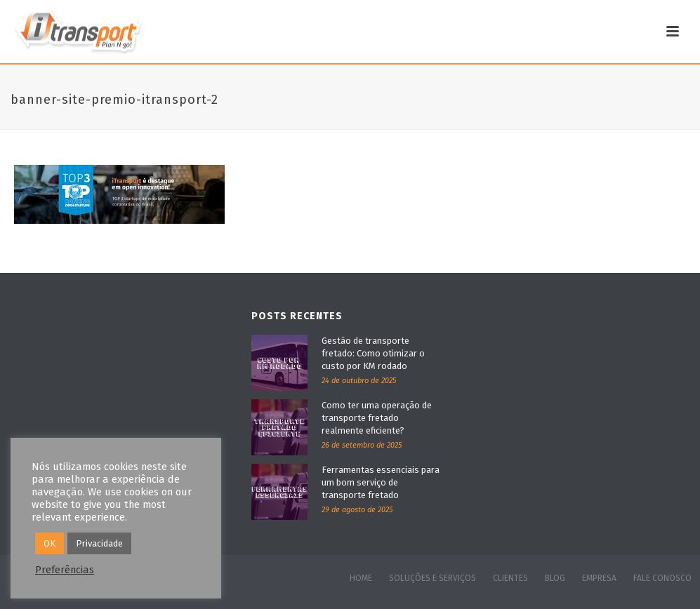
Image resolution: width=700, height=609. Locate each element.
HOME (361, 578)
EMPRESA (599, 578)
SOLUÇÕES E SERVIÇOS (432, 578)
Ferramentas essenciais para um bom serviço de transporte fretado (381, 482)
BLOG (555, 578)
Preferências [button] (65, 570)
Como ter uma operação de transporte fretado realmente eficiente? (377, 418)
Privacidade (99, 543)
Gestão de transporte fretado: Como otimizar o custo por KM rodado (373, 353)
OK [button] (49, 543)
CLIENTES (510, 578)
